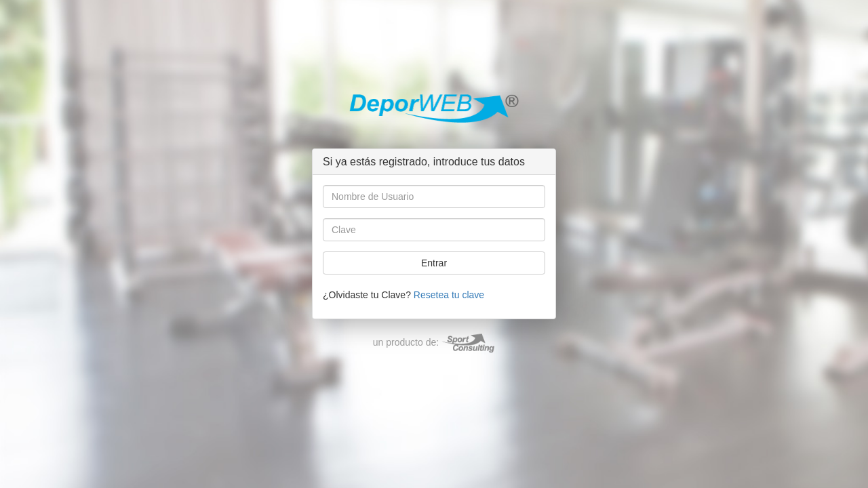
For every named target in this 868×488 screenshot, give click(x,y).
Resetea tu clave (449, 295)
